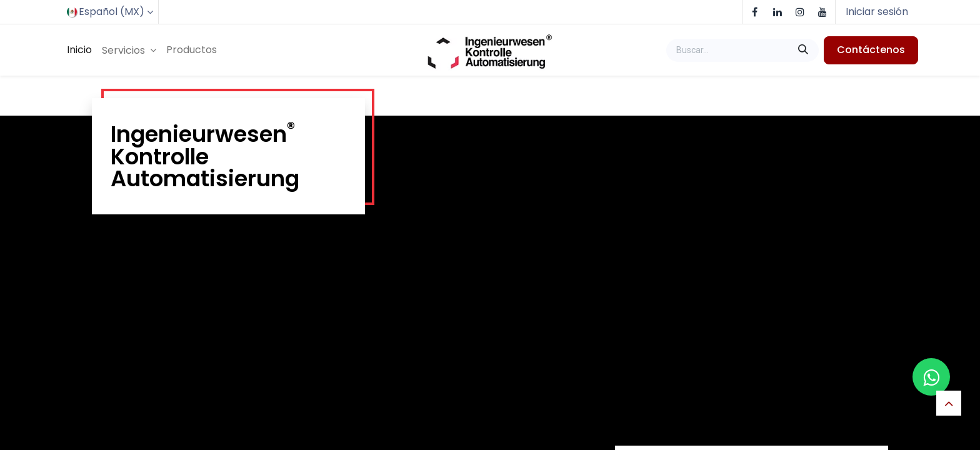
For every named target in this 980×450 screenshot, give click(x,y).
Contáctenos (871, 50)
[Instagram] (800, 12)
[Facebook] (755, 12)
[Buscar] (804, 50)
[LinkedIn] (777, 12)
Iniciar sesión (877, 12)
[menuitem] (79, 50)
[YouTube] (822, 12)
